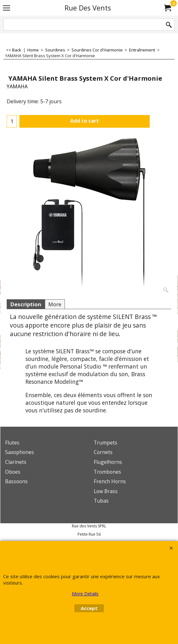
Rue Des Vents (88, 8)
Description (26, 304)
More (55, 304)
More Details (85, 594)
